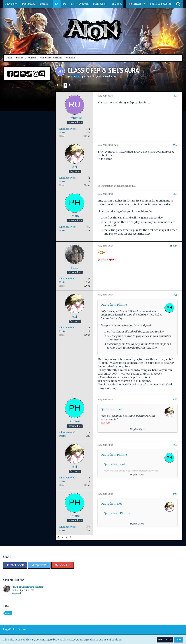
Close (178, 640)
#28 (175, 494)
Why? (8, 613)
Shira (15, 590)
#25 (175, 295)
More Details (165, 640)
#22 (175, 145)
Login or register (161, 4)
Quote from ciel (111, 409)
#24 (175, 246)
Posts (62, 133)
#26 (175, 399)
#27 (175, 445)
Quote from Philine (114, 305)
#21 (175, 96)
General (17, 593)
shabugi (89, 77)
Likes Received (67, 129)
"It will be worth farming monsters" (28, 587)
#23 (175, 194)
